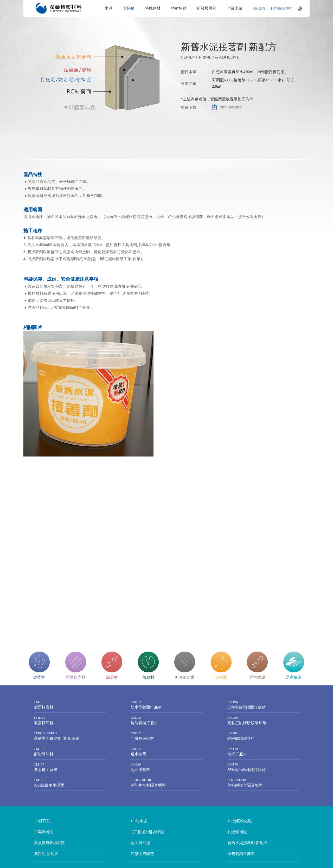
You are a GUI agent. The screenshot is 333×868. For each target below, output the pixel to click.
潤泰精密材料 (59, 8)
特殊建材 (153, 8)
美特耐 (129, 8)
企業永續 (235, 8)
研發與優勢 (207, 8)
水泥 (108, 8)
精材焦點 (179, 8)
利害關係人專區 (281, 9)
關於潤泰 (259, 9)
